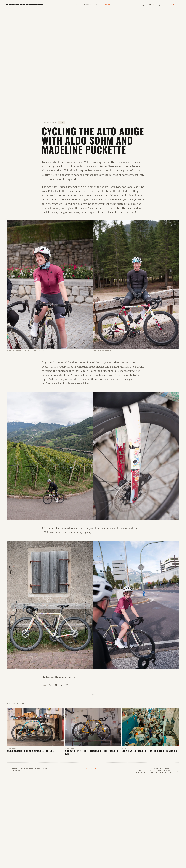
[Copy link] (67, 685)
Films (61, 123)
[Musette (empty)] (152, 5)
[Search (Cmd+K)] (143, 5)
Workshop (88, 5)
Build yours (173, 5)
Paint (98, 5)
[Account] (160, 5)
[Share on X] (50, 685)
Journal (108, 5)
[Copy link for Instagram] (61, 685)
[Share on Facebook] (56, 685)
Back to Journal (93, 769)
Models (77, 5)
